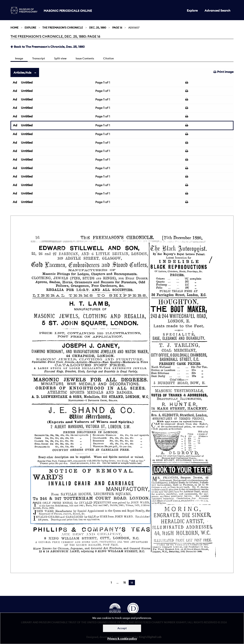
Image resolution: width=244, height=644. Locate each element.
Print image (224, 72)
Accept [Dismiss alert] (122, 628)
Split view (60, 58)
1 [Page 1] (111, 583)
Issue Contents (85, 58)
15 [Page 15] (125, 583)
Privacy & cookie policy (122, 639)
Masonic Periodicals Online (68, 11)
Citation (108, 58)
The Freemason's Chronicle (63, 28)
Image (19, 58)
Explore (192, 10)
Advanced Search (218, 10)
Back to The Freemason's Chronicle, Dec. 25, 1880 (48, 47)
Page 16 (117, 28)
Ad (15, 82)
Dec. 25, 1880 (98, 28)
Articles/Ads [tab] (22, 72)
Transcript (39, 58)
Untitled (27, 82)
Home (14, 28)
